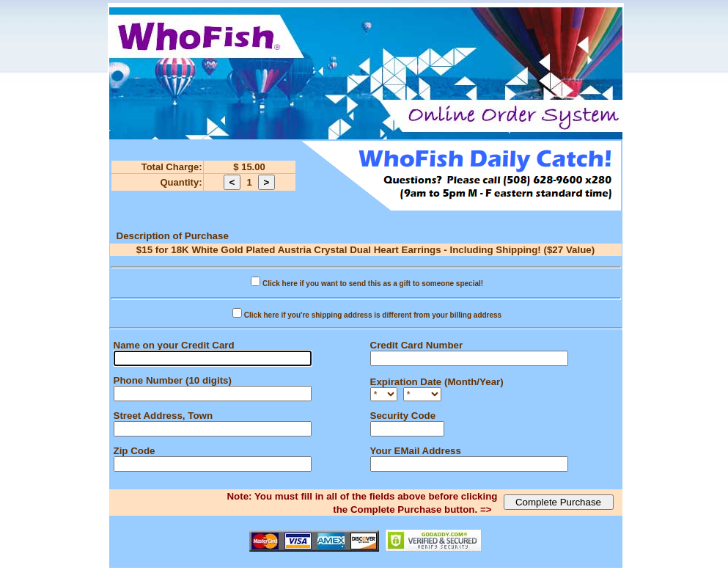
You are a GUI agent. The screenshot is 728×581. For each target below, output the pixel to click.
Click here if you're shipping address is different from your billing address (373, 315)
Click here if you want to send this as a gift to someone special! (373, 284)
